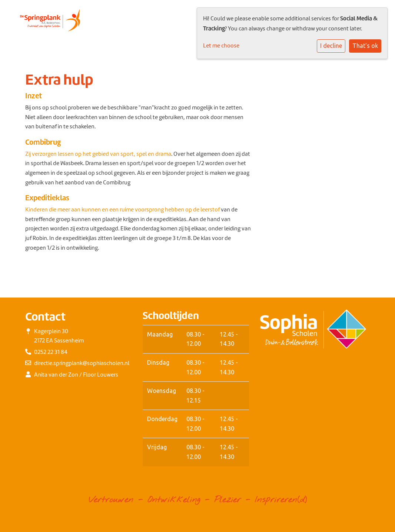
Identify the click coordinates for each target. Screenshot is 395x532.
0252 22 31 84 (51, 352)
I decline (331, 46)
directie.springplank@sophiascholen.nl (82, 363)
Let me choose (221, 46)
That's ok (365, 46)
